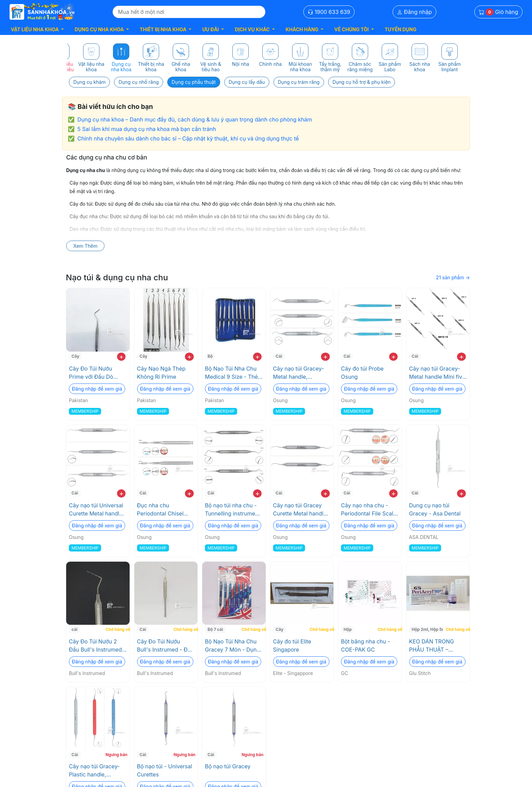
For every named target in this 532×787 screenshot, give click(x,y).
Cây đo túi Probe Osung (362, 373)
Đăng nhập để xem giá (97, 389)
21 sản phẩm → (453, 277)
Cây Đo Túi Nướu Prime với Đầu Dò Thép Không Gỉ (91, 373)
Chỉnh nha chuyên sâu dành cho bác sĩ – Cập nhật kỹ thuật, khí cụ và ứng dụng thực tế (188, 138)
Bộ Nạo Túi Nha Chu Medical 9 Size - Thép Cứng (233, 373)
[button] (37, 29)
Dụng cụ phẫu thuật (194, 82)
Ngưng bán (117, 755)
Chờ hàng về (117, 629)
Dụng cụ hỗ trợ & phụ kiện (362, 82)
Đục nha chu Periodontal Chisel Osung (160, 510)
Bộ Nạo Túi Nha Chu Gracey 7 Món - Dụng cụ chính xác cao (232, 646)
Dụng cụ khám (89, 82)
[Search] (189, 12)
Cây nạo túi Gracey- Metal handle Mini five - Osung (437, 373)
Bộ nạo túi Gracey (228, 766)
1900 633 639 (329, 12)
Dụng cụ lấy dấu (247, 82)
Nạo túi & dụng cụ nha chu (117, 277)
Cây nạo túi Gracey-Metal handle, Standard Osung (299, 373)
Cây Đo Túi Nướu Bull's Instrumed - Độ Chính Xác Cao (164, 646)
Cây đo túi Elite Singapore (292, 645)
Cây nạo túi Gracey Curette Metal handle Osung (300, 510)
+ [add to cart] (121, 357)
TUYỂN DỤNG (401, 29)
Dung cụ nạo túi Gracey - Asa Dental (435, 509)
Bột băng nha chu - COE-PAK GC (366, 645)
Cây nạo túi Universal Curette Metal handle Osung (96, 510)
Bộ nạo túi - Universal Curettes (165, 770)
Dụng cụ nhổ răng (138, 82)
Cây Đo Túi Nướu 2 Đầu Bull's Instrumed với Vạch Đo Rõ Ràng (96, 646)
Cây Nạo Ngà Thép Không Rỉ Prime (161, 373)
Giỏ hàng (498, 12)
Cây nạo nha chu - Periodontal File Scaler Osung (370, 510)
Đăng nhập (414, 12)
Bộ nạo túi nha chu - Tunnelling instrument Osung (233, 510)
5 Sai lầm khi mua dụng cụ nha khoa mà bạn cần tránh (147, 129)
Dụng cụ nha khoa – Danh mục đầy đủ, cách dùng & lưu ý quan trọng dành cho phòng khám (195, 119)
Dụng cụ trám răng (299, 82)
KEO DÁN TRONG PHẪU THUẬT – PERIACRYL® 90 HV (434, 646)
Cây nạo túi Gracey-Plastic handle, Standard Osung (94, 771)
